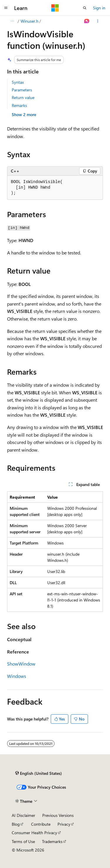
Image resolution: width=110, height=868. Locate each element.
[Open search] (85, 8)
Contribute (41, 824)
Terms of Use (23, 841)
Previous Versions (58, 815)
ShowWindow (21, 664)
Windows (17, 676)
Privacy (64, 824)
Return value (23, 97)
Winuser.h (29, 21)
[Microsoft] (55, 8)
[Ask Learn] (87, 21)
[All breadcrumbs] (12, 21)
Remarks (19, 105)
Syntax (18, 82)
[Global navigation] (6, 8)
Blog (16, 824)
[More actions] (98, 21)
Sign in (99, 8)
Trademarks (52, 841)
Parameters (22, 90)
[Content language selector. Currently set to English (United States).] (39, 773)
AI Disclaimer (23, 815)
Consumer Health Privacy (34, 833)
